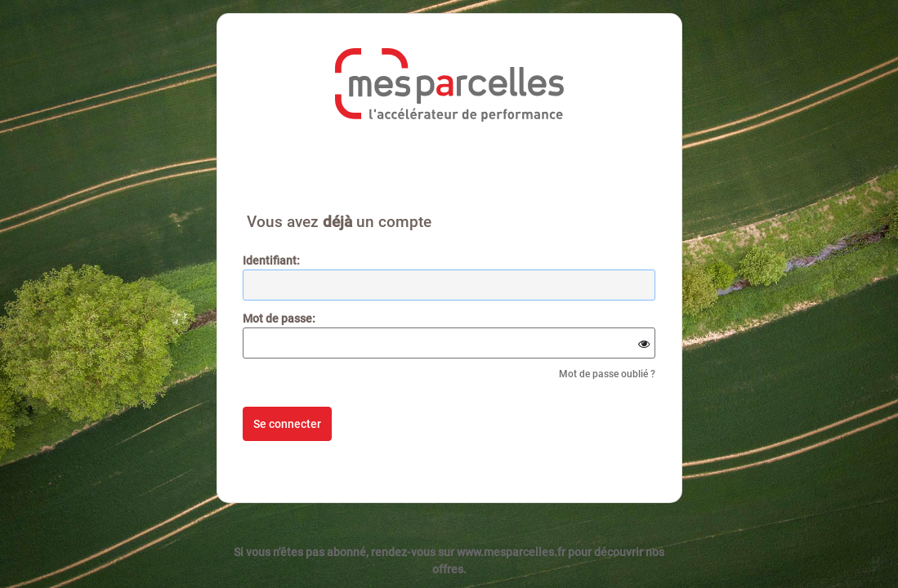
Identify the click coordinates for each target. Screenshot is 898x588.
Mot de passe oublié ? (607, 374)
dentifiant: (271, 261)
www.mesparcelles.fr (511, 552)
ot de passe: (279, 318)
